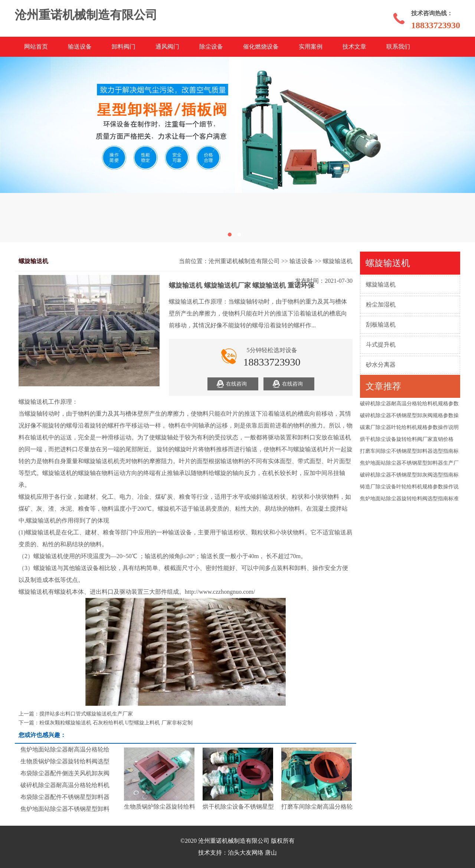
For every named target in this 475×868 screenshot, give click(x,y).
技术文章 (354, 47)
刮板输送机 (381, 325)
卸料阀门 (124, 47)
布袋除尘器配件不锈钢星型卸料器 (65, 797)
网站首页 (36, 47)
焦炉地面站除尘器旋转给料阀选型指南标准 (409, 499)
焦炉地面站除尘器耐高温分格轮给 (65, 749)
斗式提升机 (381, 345)
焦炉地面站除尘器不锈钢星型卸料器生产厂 (409, 463)
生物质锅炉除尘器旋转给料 (160, 807)
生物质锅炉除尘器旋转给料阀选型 (65, 761)
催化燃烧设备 (261, 47)
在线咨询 (236, 384)
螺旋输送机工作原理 (45, 402)
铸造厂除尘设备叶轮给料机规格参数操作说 (409, 487)
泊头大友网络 (246, 853)
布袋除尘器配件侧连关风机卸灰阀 (65, 773)
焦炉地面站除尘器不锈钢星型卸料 (65, 809)
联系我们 (398, 47)
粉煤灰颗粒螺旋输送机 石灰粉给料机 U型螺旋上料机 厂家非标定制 (116, 723)
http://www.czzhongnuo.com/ (220, 592)
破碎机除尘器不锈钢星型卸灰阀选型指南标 (409, 475)
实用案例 (311, 47)
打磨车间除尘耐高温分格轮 (317, 807)
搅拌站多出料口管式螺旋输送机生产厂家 (86, 714)
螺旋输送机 (381, 284)
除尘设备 (211, 47)
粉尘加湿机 (381, 304)
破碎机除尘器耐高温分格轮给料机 (65, 785)
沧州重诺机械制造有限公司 (244, 261)
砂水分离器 (381, 365)
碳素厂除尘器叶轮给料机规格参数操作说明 (409, 427)
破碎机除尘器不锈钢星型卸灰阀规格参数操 (409, 415)
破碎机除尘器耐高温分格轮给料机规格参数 (409, 404)
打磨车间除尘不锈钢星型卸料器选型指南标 (409, 451)
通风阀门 (167, 47)
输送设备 (80, 47)
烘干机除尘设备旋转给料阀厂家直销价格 (407, 439)
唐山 (271, 853)
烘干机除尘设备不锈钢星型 (238, 807)
